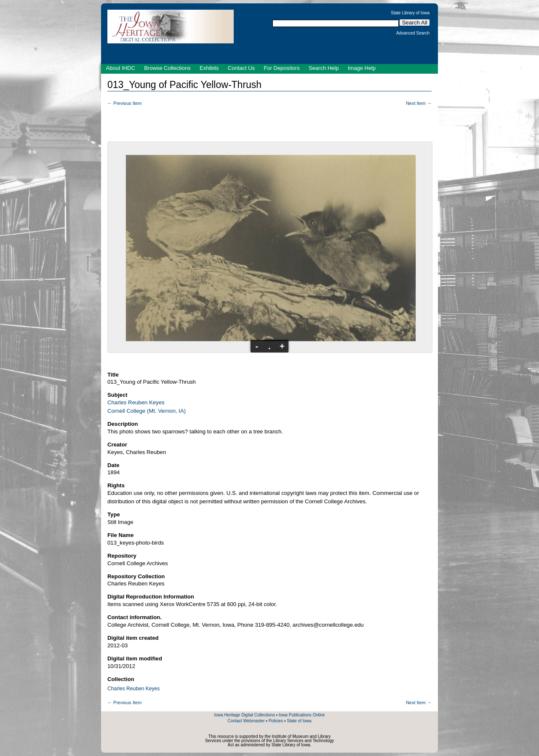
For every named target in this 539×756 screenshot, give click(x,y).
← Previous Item (124, 103)
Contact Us (241, 68)
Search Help (324, 68)
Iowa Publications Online (302, 715)
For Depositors (282, 68)
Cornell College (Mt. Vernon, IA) (147, 411)
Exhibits (209, 68)
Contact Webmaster (246, 721)
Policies (276, 721)
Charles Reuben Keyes (136, 402)
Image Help (362, 68)
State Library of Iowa (410, 13)
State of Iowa (299, 721)
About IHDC (121, 68)
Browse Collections (167, 68)
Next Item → (419, 103)
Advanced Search (413, 33)
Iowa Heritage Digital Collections (245, 715)
